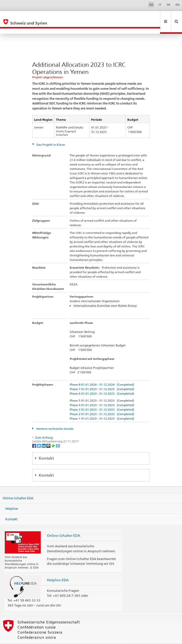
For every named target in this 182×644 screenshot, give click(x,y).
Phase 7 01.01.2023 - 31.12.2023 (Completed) (102, 378)
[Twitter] (39, 435)
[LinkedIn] (44, 435)
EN (178, 5)
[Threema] (49, 435)
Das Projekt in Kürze (50, 134)
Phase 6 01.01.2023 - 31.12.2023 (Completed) (102, 383)
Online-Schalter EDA (18, 487)
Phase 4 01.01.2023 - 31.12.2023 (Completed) (102, 394)
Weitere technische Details (54, 418)
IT (160, 5)
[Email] (58, 435)
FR (169, 5)
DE (151, 5)
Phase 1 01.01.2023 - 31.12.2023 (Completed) (102, 408)
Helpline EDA (58, 569)
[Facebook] (35, 435)
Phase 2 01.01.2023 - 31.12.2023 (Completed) (102, 403)
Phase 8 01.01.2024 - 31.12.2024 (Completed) (102, 374)
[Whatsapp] (54, 435)
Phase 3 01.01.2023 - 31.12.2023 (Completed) (102, 399)
